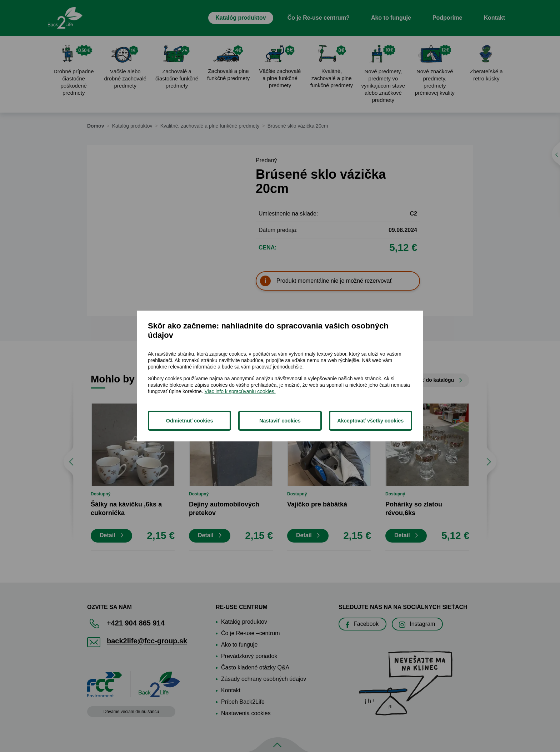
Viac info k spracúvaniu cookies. (240, 391)
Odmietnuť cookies (190, 421)
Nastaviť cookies (280, 421)
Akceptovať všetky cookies (370, 421)
